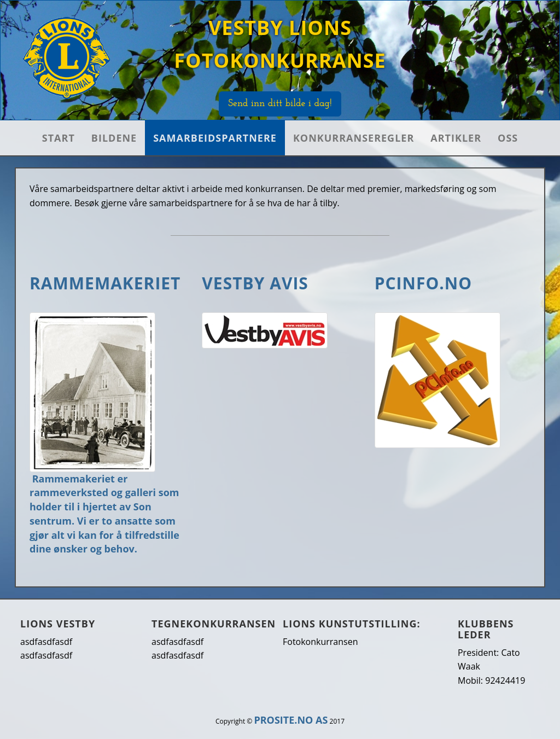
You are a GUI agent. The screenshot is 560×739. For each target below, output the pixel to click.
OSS (508, 138)
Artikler (456, 138)
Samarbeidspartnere (215, 138)
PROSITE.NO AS (291, 720)
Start (59, 138)
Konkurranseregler (354, 138)
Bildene (114, 138)
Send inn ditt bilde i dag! (280, 104)
